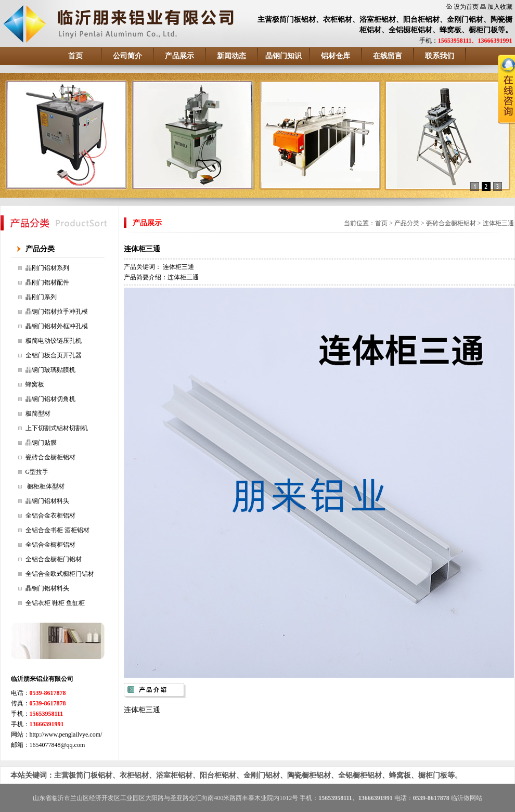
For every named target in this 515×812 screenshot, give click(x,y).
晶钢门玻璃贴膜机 (50, 370)
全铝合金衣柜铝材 (50, 515)
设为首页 (466, 7)
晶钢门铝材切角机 (50, 399)
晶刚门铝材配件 (47, 282)
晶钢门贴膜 (41, 443)
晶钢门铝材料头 (47, 501)
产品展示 (179, 56)
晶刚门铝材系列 (47, 268)
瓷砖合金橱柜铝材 (50, 457)
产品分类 (40, 249)
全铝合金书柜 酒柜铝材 (57, 530)
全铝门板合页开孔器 (54, 355)
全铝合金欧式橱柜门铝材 (60, 574)
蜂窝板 (35, 384)
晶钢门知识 (284, 56)
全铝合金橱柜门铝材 (54, 559)
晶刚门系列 (41, 297)
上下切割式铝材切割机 (57, 428)
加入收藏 (500, 7)
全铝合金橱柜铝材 (50, 545)
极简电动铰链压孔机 (54, 341)
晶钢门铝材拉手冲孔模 (57, 312)
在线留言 (388, 56)
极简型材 (38, 414)
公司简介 (127, 56)
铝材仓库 (336, 56)
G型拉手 (37, 472)
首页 (75, 56)
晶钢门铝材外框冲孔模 (57, 326)
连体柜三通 (498, 223)
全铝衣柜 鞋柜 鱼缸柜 (55, 603)
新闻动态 (231, 56)
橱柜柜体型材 (45, 486)
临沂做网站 (467, 798)
